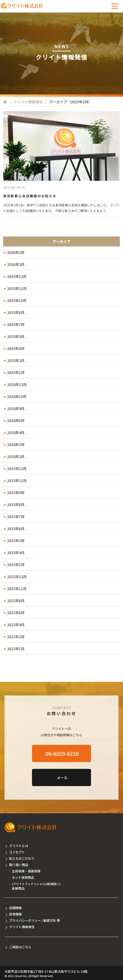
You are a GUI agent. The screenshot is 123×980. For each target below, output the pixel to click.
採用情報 (15, 914)
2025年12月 (17, 276)
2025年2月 (16, 360)
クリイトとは (19, 846)
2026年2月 (16, 264)
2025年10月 (17, 300)
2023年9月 (16, 492)
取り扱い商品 (19, 865)
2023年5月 (16, 541)
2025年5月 (16, 336)
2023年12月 (17, 468)
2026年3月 (16, 252)
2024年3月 (16, 444)
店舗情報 (15, 908)
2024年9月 (16, 408)
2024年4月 (16, 432)
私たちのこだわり (22, 858)
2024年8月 (16, 420)
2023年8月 (16, 504)
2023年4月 (16, 553)
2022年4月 (16, 625)
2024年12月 (17, 384)
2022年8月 (16, 601)
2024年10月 (17, 396)
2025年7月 (16, 324)
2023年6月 (16, 529)
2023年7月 (16, 517)
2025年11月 (17, 288)
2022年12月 (17, 577)
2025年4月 (16, 348)
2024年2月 (16, 456)
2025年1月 (16, 372)
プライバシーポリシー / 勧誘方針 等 (34, 920)
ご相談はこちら (20, 947)
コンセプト (17, 852)
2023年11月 (17, 480)
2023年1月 (16, 565)
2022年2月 (16, 637)
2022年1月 (16, 649)
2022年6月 (16, 613)
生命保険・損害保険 (26, 871)
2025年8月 (16, 312)
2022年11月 (17, 589)
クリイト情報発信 (28, 102)
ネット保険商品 (23, 877)
